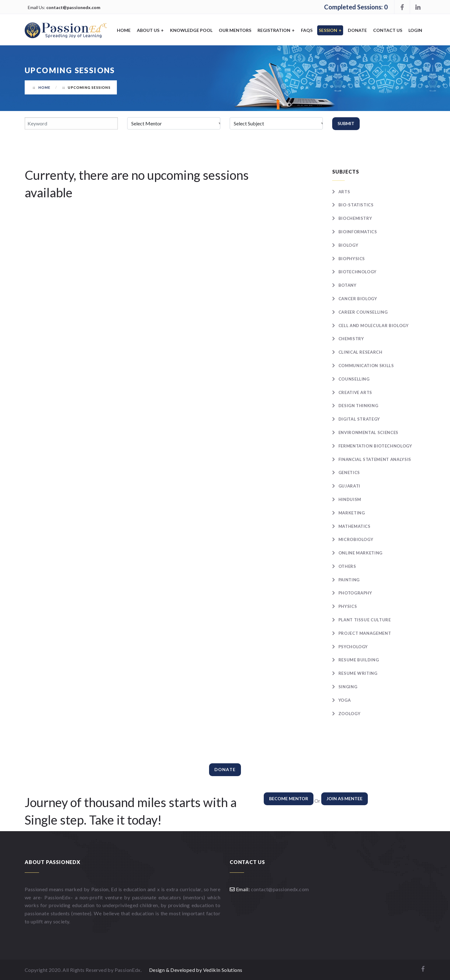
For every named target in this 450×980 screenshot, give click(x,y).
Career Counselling (363, 312)
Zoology (350, 714)
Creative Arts (355, 392)
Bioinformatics (358, 232)
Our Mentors (235, 30)
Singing (348, 687)
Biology (348, 245)
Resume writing (358, 673)
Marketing (352, 513)
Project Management (365, 633)
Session (330, 30)
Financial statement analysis (375, 459)
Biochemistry (355, 218)
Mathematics (355, 526)
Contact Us (388, 30)
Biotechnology (357, 272)
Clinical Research (360, 352)
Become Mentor (289, 798)
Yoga (345, 700)
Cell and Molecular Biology (374, 326)
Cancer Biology (358, 299)
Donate (357, 30)
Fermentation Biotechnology (375, 446)
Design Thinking (358, 406)
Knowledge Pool (191, 30)
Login (415, 30)
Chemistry (351, 339)
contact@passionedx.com (73, 7)
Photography (355, 593)
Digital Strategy (359, 419)
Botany (347, 285)
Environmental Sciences (368, 432)
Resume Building (359, 660)
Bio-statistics (356, 205)
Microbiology (356, 539)
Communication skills (366, 366)
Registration (276, 30)
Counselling (354, 379)
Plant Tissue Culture (365, 620)
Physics (348, 606)
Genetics (349, 472)
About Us (150, 30)
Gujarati (349, 486)
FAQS (307, 30)
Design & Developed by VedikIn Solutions (196, 970)
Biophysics (352, 259)
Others (347, 566)
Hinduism (350, 499)
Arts (344, 192)
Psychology (353, 647)
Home (124, 30)
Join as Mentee (345, 798)
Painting (349, 580)
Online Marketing (360, 553)
